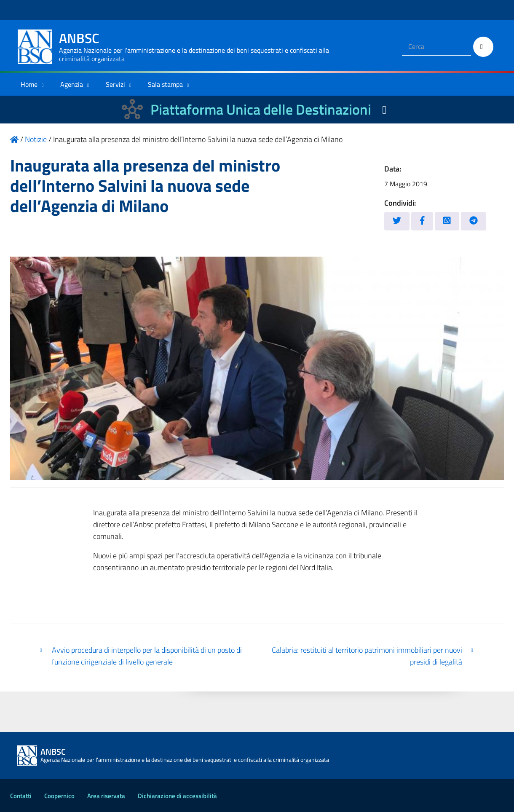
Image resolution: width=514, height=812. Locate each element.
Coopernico (59, 796)
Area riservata (106, 796)
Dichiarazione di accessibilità (177, 796)
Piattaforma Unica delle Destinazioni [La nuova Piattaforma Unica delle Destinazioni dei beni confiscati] (261, 109)
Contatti (21, 796)
